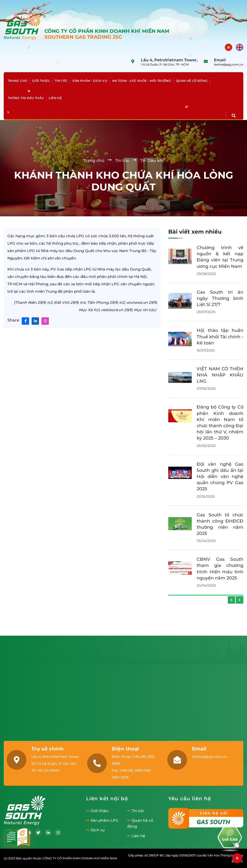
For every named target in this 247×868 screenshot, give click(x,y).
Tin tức (61, 81)
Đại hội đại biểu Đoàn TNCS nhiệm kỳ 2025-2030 (220, 559)
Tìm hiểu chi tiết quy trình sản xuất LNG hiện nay (220, 426)
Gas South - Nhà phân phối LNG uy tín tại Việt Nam (220, 387)
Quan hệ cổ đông (192, 81)
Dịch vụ (95, 830)
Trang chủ (18, 81)
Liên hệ (55, 98)
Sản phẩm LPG (102, 820)
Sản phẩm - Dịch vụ (90, 81)
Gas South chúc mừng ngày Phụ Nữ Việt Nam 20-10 (220, 349)
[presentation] (231, 600)
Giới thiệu (41, 81)
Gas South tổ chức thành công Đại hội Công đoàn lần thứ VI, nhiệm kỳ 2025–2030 (220, 260)
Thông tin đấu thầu (26, 98)
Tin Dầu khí (152, 161)
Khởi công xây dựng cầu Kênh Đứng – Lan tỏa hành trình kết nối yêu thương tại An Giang (220, 470)
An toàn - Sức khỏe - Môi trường (142, 81)
